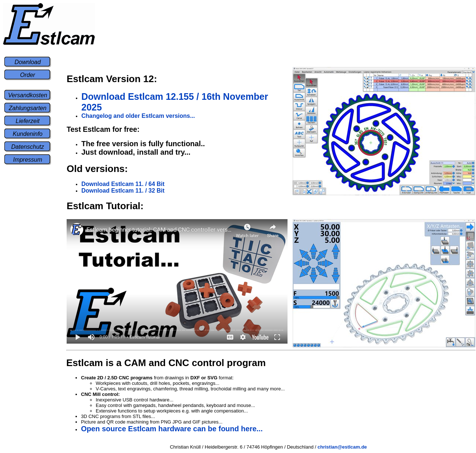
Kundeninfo (28, 134)
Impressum (27, 160)
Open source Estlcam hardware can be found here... (172, 429)
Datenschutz (28, 147)
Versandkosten (28, 95)
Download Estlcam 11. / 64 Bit (123, 184)
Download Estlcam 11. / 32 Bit (123, 191)
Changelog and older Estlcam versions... (138, 116)
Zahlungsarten (28, 108)
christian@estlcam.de (342, 447)
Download (27, 62)
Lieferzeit (28, 121)
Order (28, 75)
